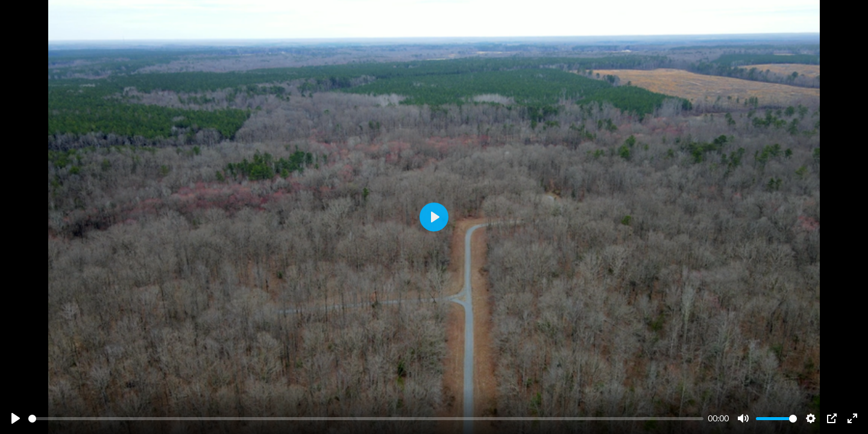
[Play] (16, 418)
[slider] (366, 419)
